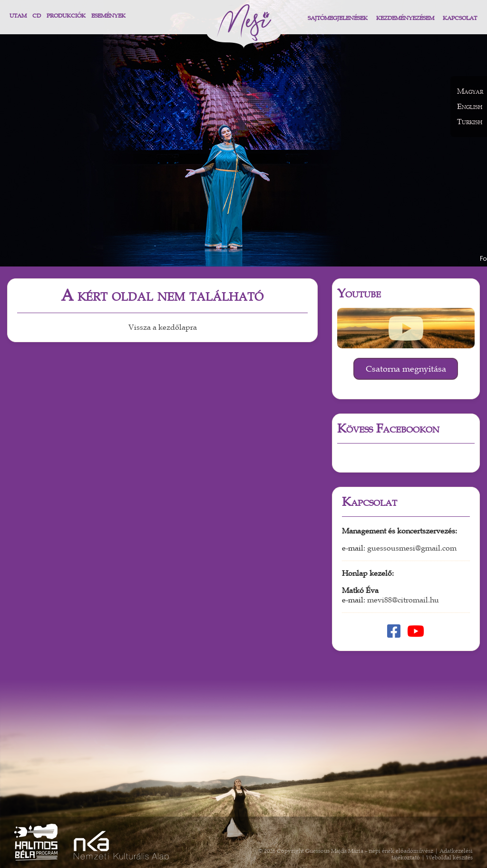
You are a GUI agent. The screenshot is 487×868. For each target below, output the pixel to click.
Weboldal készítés (449, 858)
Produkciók (66, 16)
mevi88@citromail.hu (403, 600)
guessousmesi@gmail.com (412, 548)
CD (37, 16)
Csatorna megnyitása (406, 369)
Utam (18, 16)
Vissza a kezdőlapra (163, 327)
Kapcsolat (460, 18)
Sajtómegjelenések (338, 18)
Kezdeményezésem (405, 18)
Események (108, 16)
